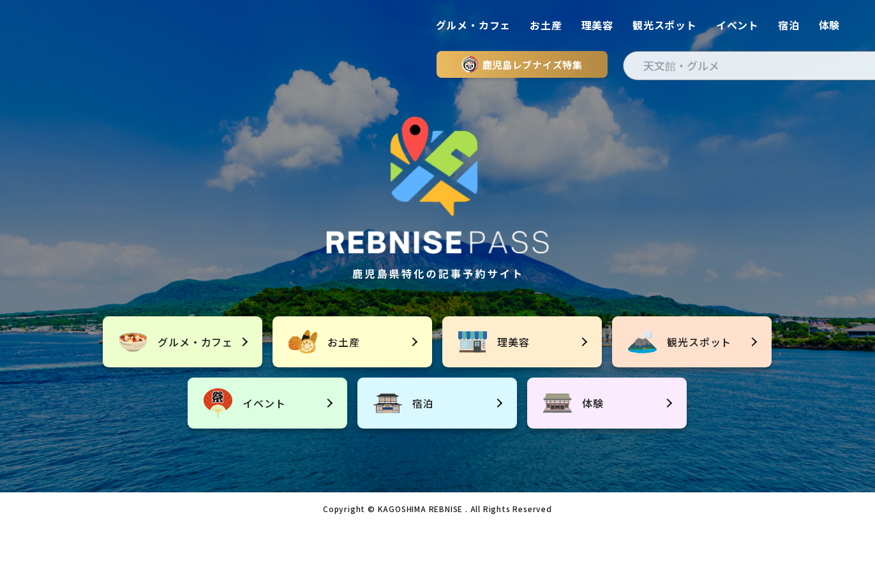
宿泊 (789, 25)
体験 (830, 25)
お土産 (546, 25)
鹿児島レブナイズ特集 (522, 64)
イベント (737, 25)
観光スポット (665, 25)
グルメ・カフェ (474, 25)
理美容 (597, 25)
